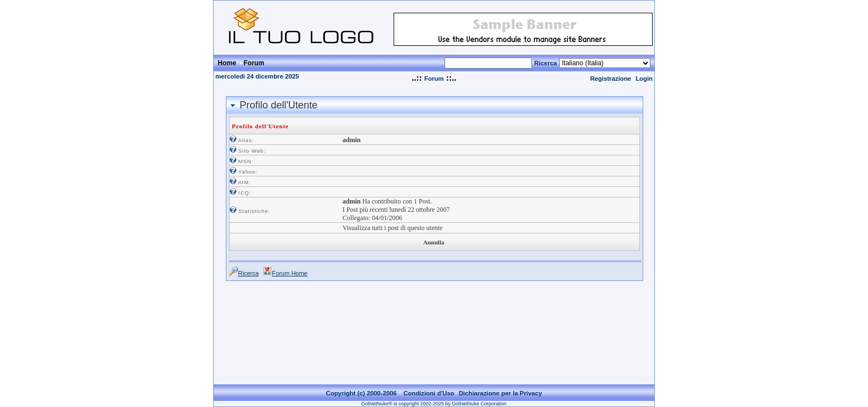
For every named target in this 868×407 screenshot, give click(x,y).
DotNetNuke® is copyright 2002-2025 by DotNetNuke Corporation (434, 395)
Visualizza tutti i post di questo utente (393, 228)
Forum (434, 79)
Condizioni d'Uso (429, 384)
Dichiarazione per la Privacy (501, 384)
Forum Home (290, 273)
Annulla (434, 242)
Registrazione (611, 79)
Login (644, 79)
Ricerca (546, 63)
